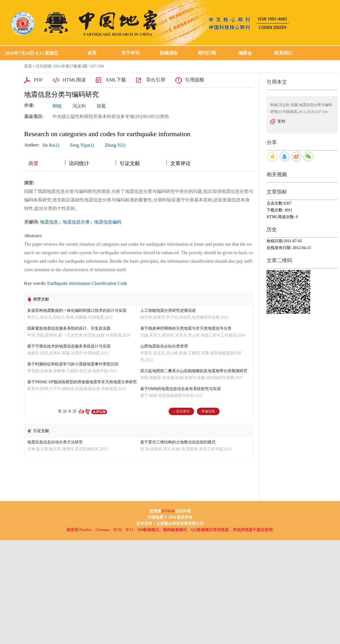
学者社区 (208, 411)
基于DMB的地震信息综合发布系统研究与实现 (180, 389)
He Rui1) (51, 145)
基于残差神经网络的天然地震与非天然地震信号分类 (186, 328)
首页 (92, 53)
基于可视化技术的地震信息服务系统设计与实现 (69, 346)
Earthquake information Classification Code (87, 283)
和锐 (57, 106)
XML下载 (116, 80)
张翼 (101, 106)
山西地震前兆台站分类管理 (164, 346)
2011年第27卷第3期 (71, 66)
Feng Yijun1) (82, 145)
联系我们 (283, 53)
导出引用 (156, 80)
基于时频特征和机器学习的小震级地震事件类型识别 (73, 364)
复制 (281, 121)
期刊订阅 (207, 53)
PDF (38, 80)
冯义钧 (79, 106)
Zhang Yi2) (115, 145)
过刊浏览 (44, 66)
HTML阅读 (74, 80)
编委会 (245, 53)
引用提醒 (195, 80)
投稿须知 (169, 53)
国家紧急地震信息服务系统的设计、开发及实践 (69, 328)
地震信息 (49, 222)
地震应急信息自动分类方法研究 (55, 442)
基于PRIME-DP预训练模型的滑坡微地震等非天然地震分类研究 (82, 382)
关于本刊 (130, 53)
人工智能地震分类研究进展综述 (168, 311)
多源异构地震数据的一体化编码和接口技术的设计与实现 (77, 311)
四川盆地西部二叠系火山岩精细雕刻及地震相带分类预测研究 (194, 371)
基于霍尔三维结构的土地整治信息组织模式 (178, 442)
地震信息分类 (76, 222)
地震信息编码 (107, 222)
